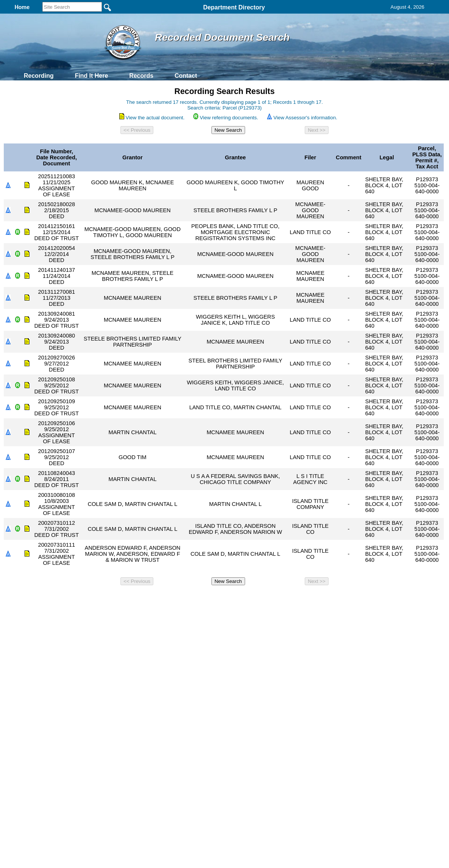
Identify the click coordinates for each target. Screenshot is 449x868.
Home (151, 598)
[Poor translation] (28, 723)
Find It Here (91, 76)
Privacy (221, 598)
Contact (186, 76)
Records (141, 76)
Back (122, 598)
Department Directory (234, 7)
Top (99, 598)
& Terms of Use (249, 598)
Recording (39, 76)
